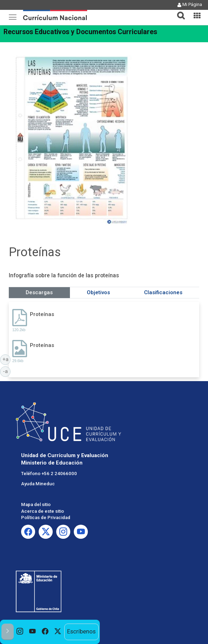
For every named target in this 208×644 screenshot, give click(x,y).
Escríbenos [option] (81, 632)
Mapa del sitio (36, 504)
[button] (178, 11)
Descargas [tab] (39, 292)
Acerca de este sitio (43, 511)
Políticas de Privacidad (46, 517)
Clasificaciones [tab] (163, 292)
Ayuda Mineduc (38, 484)
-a (7, 371)
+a (7, 359)
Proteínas (42, 314)
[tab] (178, 11)
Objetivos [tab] (98, 292)
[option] (20, 632)
